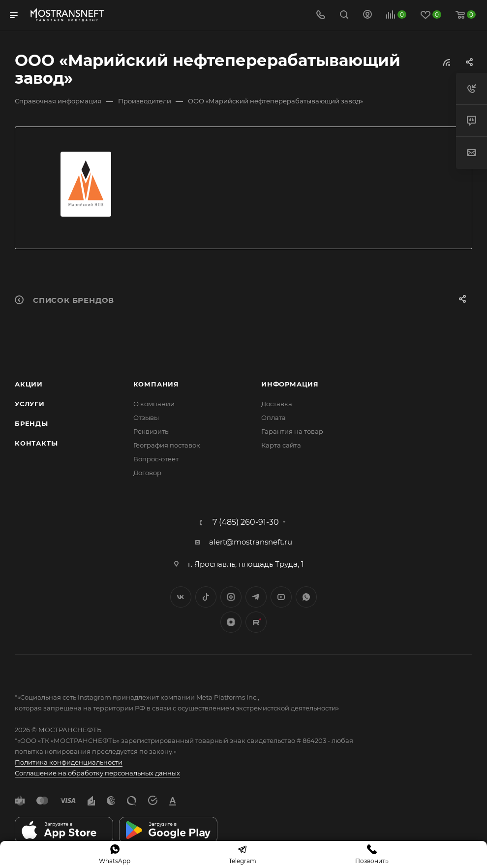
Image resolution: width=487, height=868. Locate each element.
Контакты (36, 443)
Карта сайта (281, 445)
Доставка (277, 404)
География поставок (167, 445)
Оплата (274, 418)
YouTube (281, 597)
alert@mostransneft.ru (251, 542)
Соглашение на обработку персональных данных (97, 773)
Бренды (31, 423)
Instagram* (231, 597)
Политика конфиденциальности (69, 762)
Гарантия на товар (292, 431)
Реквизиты (152, 431)
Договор (147, 473)
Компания (156, 384)
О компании (154, 404)
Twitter (206, 597)
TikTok (256, 622)
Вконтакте (181, 597)
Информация (290, 384)
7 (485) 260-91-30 (246, 522)
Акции (29, 384)
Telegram (256, 597)
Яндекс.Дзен (231, 622)
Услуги (30, 404)
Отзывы (146, 418)
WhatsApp (306, 597)
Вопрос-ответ (156, 459)
